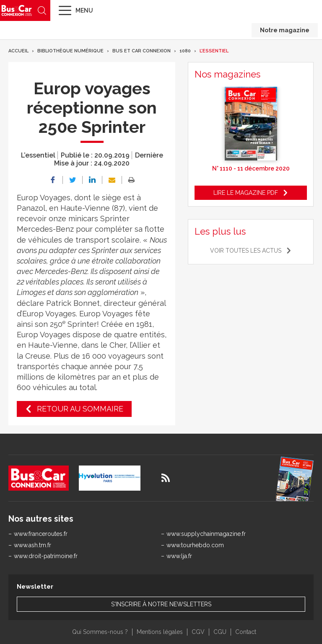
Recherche (42, 10)
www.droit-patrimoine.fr (46, 556)
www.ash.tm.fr (32, 545)
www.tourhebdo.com (195, 545)
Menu (84, 10)
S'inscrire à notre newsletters (161, 604)
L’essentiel (214, 51)
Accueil (18, 51)
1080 (185, 51)
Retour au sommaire (80, 409)
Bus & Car (17, 10)
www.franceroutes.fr (41, 534)
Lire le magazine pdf (246, 193)
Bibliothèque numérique (70, 51)
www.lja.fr (179, 556)
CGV (198, 632)
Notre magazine (285, 30)
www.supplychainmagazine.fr (206, 534)
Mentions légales (160, 632)
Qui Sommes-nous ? (100, 632)
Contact (246, 632)
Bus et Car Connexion (142, 51)
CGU (220, 632)
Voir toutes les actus (246, 251)
